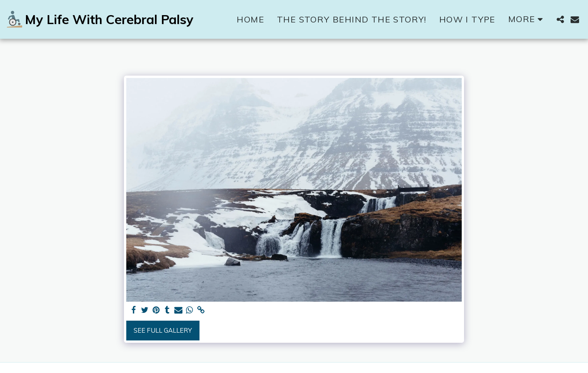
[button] (560, 19)
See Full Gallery (163, 330)
